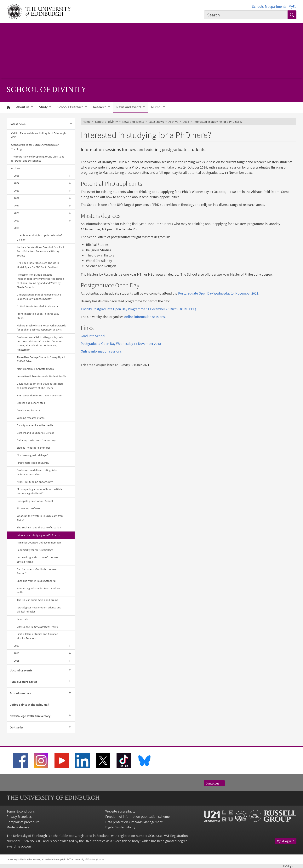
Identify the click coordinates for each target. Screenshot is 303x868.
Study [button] (44, 107)
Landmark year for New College (35, 550)
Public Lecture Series (23, 682)
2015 (17, 661)
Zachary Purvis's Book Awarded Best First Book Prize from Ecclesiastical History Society (40, 251)
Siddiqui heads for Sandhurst (33, 448)
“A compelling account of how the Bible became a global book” (39, 491)
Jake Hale (22, 619)
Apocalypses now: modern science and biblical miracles (39, 610)
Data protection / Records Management (134, 822)
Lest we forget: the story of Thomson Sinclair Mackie (38, 560)
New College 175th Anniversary (30, 716)
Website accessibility (120, 811)
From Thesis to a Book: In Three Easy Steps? (38, 316)
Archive (15, 168)
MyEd (293, 6)
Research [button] (100, 107)
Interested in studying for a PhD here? (38, 535)
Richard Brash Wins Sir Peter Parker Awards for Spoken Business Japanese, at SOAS (41, 328)
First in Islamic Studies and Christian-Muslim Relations (38, 636)
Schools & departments (269, 6)
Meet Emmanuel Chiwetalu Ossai (36, 369)
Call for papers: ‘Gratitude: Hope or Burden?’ (37, 571)
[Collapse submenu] (71, 124)
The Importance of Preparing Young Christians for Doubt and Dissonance (38, 159)
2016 (17, 653)
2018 (17, 228)
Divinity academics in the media (35, 425)
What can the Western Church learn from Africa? (40, 518)
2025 (17, 176)
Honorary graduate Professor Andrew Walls (38, 590)
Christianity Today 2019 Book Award (37, 627)
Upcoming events (21, 670)
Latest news (18, 124)
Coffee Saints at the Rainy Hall (29, 704)
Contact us (214, 783)
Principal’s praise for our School (35, 501)
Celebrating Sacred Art (30, 410)
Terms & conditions (21, 811)
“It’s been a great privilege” (32, 455)
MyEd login (286, 841)
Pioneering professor (29, 508)
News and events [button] (129, 107)
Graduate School (93, 336)
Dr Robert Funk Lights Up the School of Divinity (39, 238)
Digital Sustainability (120, 827)
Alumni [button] (157, 107)
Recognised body (127, 841)
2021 (17, 205)
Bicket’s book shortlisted (31, 403)
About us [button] (23, 107)
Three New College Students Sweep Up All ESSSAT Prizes (41, 359)
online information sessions (145, 317)
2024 (17, 183)
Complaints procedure (23, 822)
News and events (133, 122)
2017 (17, 646)
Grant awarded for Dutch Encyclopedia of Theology (35, 147)
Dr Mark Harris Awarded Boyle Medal (38, 306)
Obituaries (17, 727)
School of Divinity (106, 122)
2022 (17, 198)
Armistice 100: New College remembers (39, 543)
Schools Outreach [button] (71, 107)
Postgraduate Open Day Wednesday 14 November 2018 (218, 293)
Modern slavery (18, 827)
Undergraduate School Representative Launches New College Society (39, 297)
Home (87, 122)
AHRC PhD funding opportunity (35, 482)
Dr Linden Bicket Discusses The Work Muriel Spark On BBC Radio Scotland (38, 265)
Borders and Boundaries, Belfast (35, 433)
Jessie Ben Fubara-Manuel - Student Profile (41, 376)
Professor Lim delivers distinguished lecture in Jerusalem (38, 472)
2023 (17, 191)
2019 (17, 221)
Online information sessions (101, 351)
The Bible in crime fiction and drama (37, 600)
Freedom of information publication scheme (137, 816)
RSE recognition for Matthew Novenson (39, 395)
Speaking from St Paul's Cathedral (36, 581)
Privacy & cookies (19, 816)
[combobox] (246, 15)
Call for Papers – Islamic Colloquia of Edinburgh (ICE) (38, 135)
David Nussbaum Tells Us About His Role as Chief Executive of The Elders (40, 386)
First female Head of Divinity (33, 463)
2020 (17, 213)
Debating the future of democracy (36, 440)
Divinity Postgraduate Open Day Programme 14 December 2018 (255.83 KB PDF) (139, 309)
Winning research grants (31, 418)
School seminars (20, 693)
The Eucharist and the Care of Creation (39, 527)
